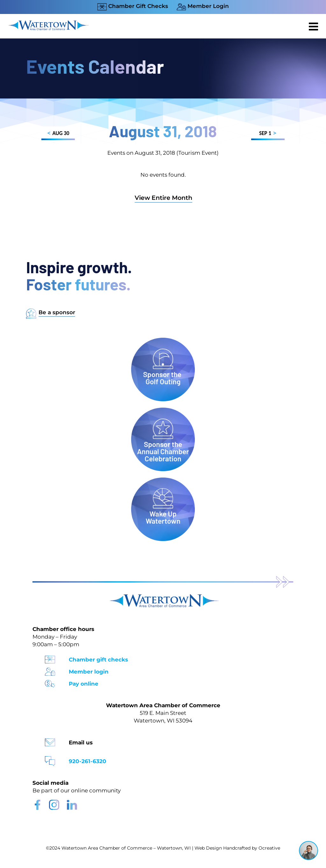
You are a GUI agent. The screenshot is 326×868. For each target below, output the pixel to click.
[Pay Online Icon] (50, 682)
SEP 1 (268, 134)
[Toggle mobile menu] (314, 26)
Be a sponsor (57, 312)
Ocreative (269, 848)
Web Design (208, 848)
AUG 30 (58, 134)
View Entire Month (163, 198)
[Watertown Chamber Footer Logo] (163, 597)
